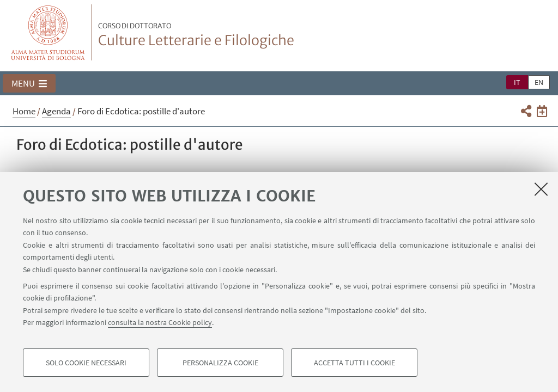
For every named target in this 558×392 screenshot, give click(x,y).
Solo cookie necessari (86, 363)
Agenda (56, 111)
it (517, 82)
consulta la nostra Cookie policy (160, 322)
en (539, 82)
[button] (29, 83)
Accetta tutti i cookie (354, 363)
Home (24, 111)
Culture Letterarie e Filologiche (196, 35)
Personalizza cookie (220, 363)
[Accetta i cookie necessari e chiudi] (541, 189)
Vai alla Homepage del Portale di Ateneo (48, 32)
